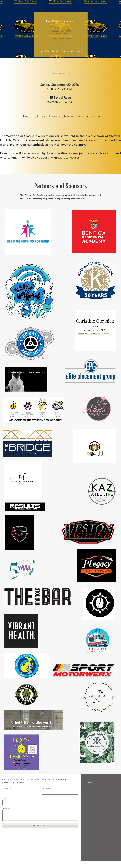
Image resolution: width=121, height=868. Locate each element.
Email (5, 798)
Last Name (46, 788)
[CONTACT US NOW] (40, 825)
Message (6, 808)
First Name (7, 788)
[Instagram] (85, 789)
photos (48, 116)
